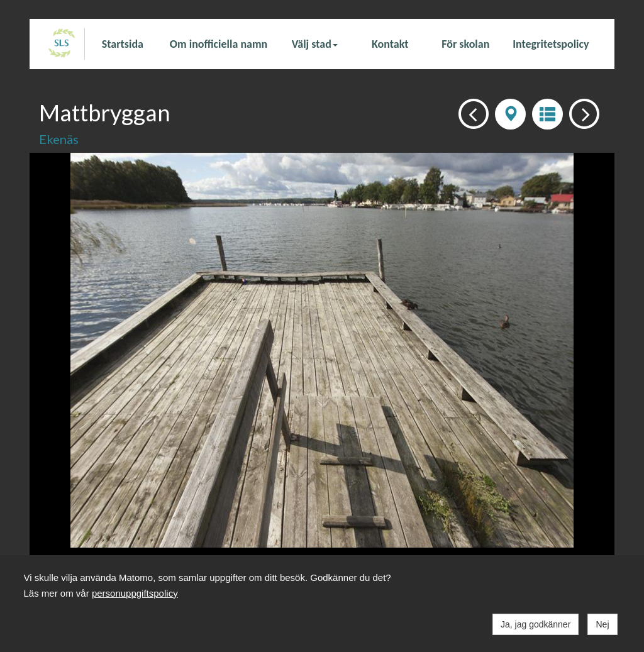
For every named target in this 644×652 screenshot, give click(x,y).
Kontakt (390, 44)
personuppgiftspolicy (135, 593)
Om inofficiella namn (219, 44)
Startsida (123, 44)
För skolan (465, 44)
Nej (602, 624)
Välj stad (315, 44)
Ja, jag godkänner (536, 624)
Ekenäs (59, 139)
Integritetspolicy (551, 44)
